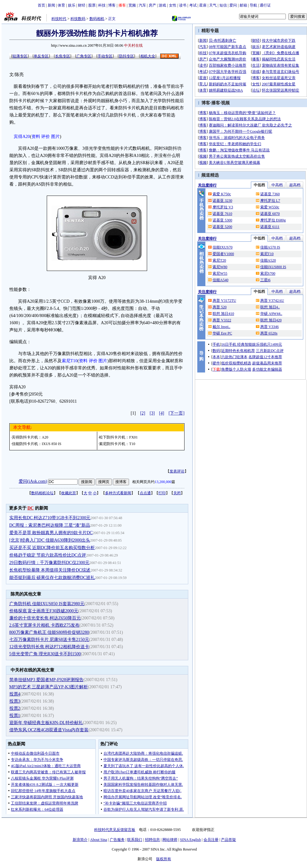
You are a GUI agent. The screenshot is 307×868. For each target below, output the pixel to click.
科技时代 (59, 19)
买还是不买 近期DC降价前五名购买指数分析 (52, 548)
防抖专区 (127, 56)
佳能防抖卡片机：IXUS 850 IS (37, 444)
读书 (183, 5)
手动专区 (105, 56)
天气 (213, 5)
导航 (253, 5)
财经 (82, 5)
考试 (193, 5)
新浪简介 (80, 840)
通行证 (265, 5)
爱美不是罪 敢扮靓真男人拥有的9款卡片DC (51, 533)
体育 (61, 5)
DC (31, 508)
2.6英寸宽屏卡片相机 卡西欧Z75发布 (45, 625)
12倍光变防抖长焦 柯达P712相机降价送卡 (49, 647)
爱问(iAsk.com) (33, 481)
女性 (173, 5)
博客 (112, 5)
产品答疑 (228, 840)
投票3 (15, 701)
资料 (36, 137)
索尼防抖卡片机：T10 (117, 444)
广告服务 (117, 840)
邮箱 (243, 5)
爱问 (233, 5)
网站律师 (170, 840)
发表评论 (177, 471)
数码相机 (97, 19)
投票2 (15, 708)
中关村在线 (133, 45)
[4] (161, 413)
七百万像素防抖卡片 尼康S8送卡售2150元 (49, 640)
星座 (203, 5)
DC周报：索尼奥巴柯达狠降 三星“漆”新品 (50, 525)
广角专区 (84, 56)
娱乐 (72, 5)
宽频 (132, 5)
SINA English (190, 840)
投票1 (15, 716)
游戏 (162, 5)
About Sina (98, 840)
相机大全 (148, 56)
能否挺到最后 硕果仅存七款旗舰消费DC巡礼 (52, 578)
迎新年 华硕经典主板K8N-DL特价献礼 (46, 723)
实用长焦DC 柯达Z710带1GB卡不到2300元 (50, 518)
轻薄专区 (20, 56)
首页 (41, 5)
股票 (92, 5)
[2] (143, 413)
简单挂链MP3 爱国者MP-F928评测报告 (46, 680)
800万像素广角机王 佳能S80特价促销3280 (49, 632)
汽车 (142, 5)
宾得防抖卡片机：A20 (30, 437)
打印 (162, 493)
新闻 (51, 5)
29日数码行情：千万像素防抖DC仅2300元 (49, 563)
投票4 (15, 694)
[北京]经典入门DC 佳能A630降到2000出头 (50, 540)
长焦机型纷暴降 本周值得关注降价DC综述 (50, 570)
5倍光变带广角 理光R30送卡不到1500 (45, 654)
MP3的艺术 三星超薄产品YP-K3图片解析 (49, 687)
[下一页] (177, 413)
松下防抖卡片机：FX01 (118, 437)
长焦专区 (63, 56)
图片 (55, 137)
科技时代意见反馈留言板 (115, 830)
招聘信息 (152, 840)
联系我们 (135, 840)
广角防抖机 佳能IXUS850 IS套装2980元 (47, 604)
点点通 (145, 493)
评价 (46, 137)
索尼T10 (70, 361)
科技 (102, 5)
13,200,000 (163, 482)
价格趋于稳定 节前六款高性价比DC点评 (48, 555)
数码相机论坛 (42, 493)
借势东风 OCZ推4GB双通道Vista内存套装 (49, 730)
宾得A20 (22, 137)
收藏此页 (69, 493)
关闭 (177, 493)
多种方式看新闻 (118, 493)
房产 (152, 5)
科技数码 (78, 19)
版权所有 (164, 859)
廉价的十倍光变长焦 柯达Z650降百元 (45, 618)
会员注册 (211, 840)
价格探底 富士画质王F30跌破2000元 (44, 611)
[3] (152, 413)
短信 (223, 5)
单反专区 (41, 56)
